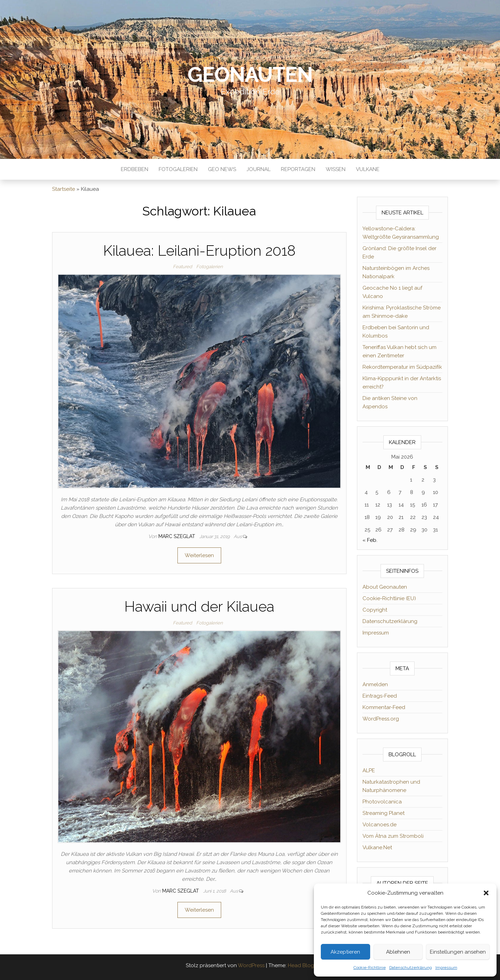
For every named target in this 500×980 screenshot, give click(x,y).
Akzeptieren (345, 952)
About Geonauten (385, 587)
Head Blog (301, 965)
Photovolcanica (382, 802)
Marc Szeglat (177, 536)
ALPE (369, 770)
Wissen (336, 169)
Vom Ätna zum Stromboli (393, 836)
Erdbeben (135, 169)
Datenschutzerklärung (411, 968)
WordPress (251, 965)
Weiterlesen (199, 555)
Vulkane (368, 169)
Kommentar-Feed (384, 707)
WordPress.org (381, 719)
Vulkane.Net (377, 847)
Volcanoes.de (380, 825)
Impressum (446, 968)
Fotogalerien (178, 169)
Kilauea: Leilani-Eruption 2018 (199, 251)
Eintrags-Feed (380, 696)
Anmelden (375, 684)
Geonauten (250, 75)
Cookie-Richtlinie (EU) (389, 598)
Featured (182, 267)
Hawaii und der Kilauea (199, 607)
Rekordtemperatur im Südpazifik (402, 367)
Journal (259, 169)
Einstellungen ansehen (458, 952)
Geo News (222, 169)
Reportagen (298, 169)
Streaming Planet (384, 813)
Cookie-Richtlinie (370, 968)
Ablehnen (398, 952)
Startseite (64, 189)
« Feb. (370, 540)
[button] (486, 893)
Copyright (375, 610)
